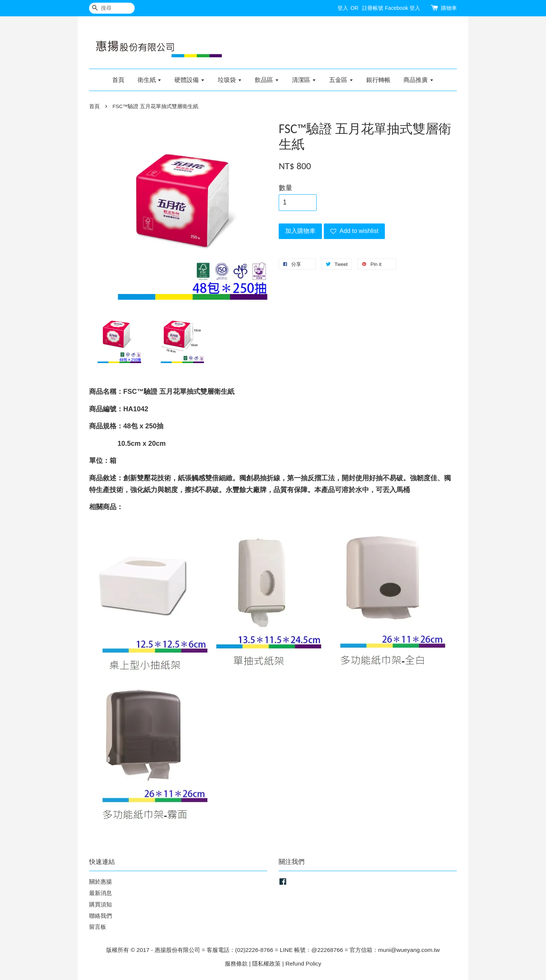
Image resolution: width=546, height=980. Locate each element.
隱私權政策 (266, 963)
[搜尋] (112, 8)
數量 (286, 188)
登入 (343, 8)
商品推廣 (418, 80)
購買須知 (100, 904)
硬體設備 (189, 80)
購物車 (449, 8)
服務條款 (236, 963)
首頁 (118, 80)
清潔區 (304, 80)
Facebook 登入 (402, 8)
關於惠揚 (100, 882)
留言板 (98, 927)
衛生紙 (150, 80)
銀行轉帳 (378, 80)
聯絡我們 (100, 916)
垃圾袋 (230, 80)
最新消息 (100, 893)
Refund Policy (303, 963)
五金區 (341, 80)
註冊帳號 (373, 8)
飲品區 (267, 80)
